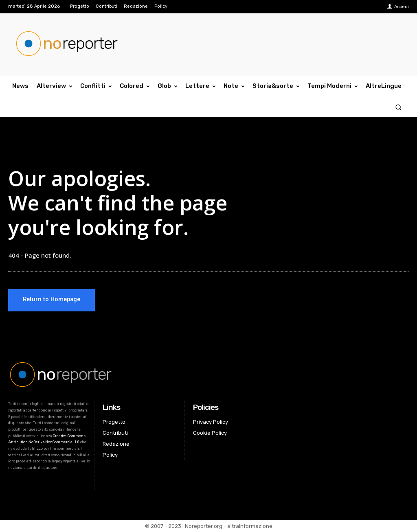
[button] (398, 107)
